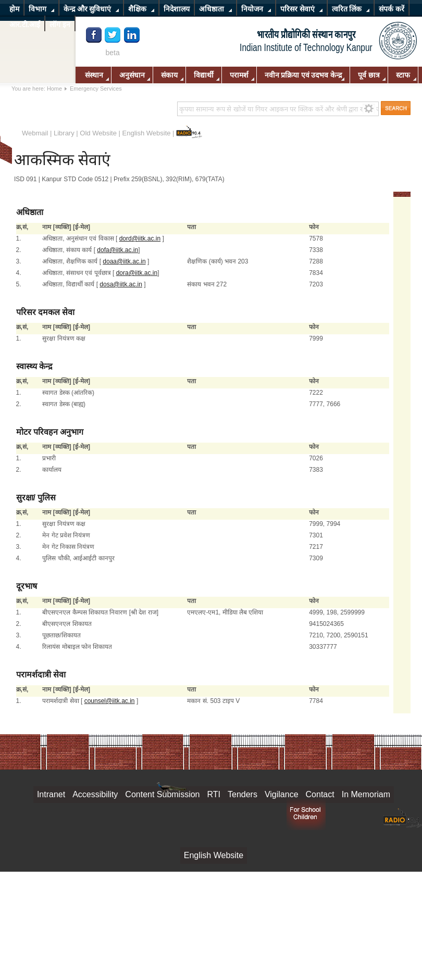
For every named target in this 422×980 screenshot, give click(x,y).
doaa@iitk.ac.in (124, 261)
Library (64, 133)
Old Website (98, 133)
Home (54, 89)
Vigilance (282, 794)
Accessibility (95, 794)
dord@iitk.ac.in (140, 238)
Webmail (35, 133)
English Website (147, 133)
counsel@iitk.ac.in (110, 701)
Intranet (51, 794)
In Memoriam (366, 794)
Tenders (243, 794)
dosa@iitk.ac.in (121, 284)
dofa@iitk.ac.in (117, 250)
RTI (214, 794)
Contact (320, 794)
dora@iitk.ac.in (137, 273)
